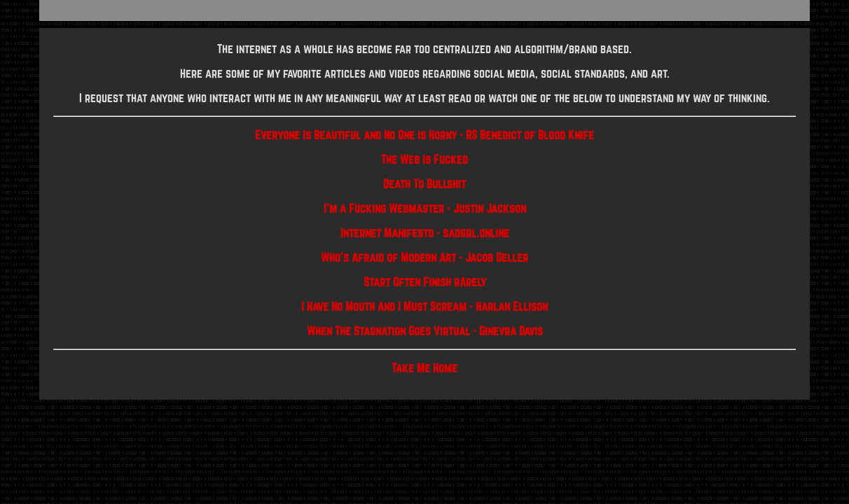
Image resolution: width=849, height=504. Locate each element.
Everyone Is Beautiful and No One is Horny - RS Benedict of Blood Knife (424, 135)
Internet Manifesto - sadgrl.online (425, 233)
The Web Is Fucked (424, 159)
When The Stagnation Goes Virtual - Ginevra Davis (425, 331)
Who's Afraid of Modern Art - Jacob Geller (424, 257)
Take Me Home (424, 368)
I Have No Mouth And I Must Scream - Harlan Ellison (424, 306)
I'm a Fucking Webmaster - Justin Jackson (425, 208)
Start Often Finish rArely (425, 282)
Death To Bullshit (424, 184)
